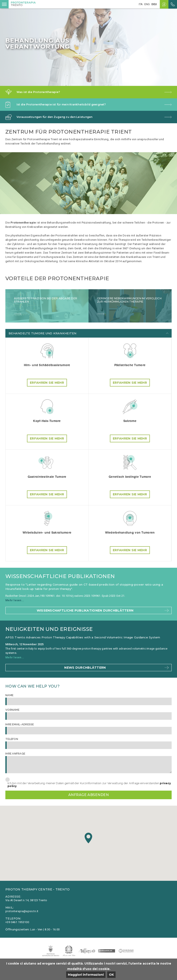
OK (111, 975)
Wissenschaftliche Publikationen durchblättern (85, 610)
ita (141, 4)
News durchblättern (85, 668)
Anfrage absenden (89, 795)
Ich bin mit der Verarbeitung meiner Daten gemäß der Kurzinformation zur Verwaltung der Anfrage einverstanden (89, 785)
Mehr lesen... (15, 600)
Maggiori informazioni (86, 975)
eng (147, 4)
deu (154, 4)
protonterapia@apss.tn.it (22, 911)
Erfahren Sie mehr (47, 383)
